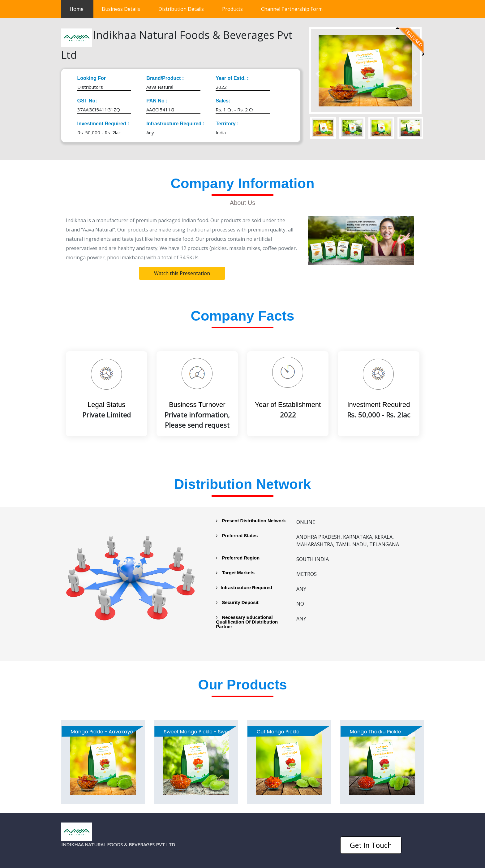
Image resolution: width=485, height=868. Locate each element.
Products (232, 9)
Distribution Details (181, 9)
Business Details (121, 9)
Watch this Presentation (182, 273)
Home (82, 7)
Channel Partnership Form (292, 9)
